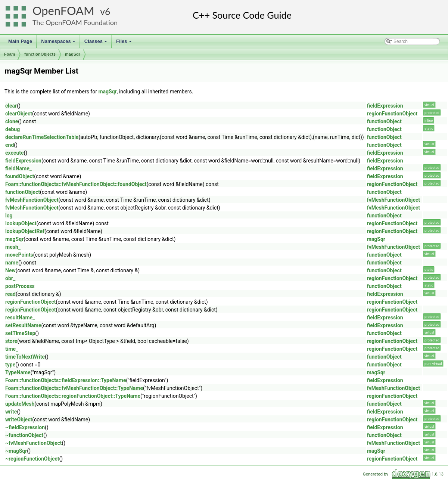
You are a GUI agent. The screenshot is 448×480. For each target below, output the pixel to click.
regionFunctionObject (392, 114)
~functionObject (24, 435)
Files (125, 43)
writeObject (19, 419)
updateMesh (20, 404)
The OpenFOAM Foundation (75, 22)
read (10, 294)
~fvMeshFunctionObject (34, 443)
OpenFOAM (63, 11)
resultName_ (20, 318)
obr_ (10, 278)
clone (12, 121)
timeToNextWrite (25, 357)
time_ (12, 349)
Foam (10, 54)
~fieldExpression (25, 427)
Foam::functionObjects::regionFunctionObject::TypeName (73, 396)
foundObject (20, 176)
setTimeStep (20, 333)
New (10, 270)
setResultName (23, 325)
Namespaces (59, 43)
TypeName (18, 372)
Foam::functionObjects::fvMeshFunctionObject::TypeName (74, 388)
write (11, 412)
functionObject (384, 121)
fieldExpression (385, 106)
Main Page (20, 41)
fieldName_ (18, 168)
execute (15, 153)
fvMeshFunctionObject (32, 200)
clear (11, 106)
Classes (96, 43)
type (10, 365)
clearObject (19, 114)
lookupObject (21, 223)
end (10, 145)
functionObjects (40, 54)
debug (13, 129)
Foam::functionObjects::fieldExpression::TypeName (66, 380)
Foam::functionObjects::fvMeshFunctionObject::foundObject (76, 184)
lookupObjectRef (25, 231)
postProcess (20, 286)
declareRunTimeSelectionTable (42, 137)
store (11, 341)
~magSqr (16, 451)
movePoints (19, 255)
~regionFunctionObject (32, 459)
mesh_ (13, 247)
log (9, 216)
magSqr (73, 54)
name (12, 263)
